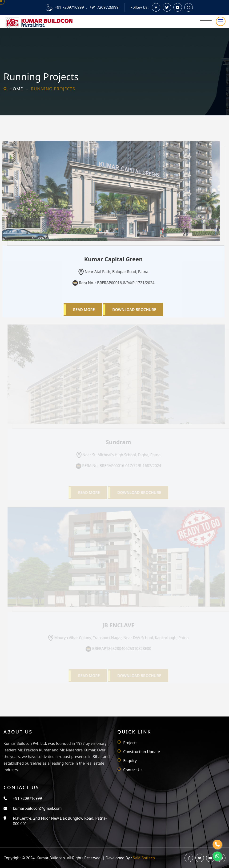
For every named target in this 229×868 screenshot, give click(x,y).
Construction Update (142, 752)
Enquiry (130, 761)
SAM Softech (144, 858)
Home (16, 89)
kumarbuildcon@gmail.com (37, 808)
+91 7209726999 (104, 7)
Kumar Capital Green (112, 259)
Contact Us (133, 770)
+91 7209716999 (69, 7)
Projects (130, 743)
